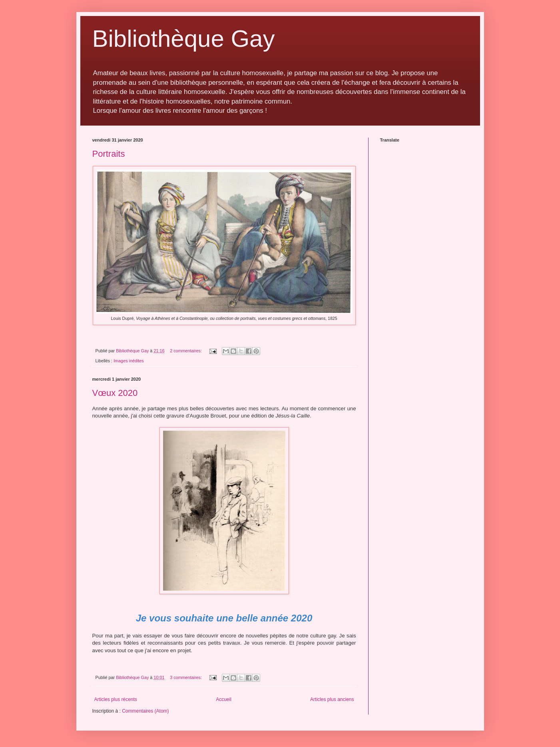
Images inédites (129, 361)
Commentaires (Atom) (145, 711)
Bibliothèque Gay (184, 39)
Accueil (224, 699)
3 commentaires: (186, 677)
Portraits (109, 154)
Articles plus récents (116, 699)
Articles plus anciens (332, 699)
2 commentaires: (186, 351)
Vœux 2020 (115, 393)
